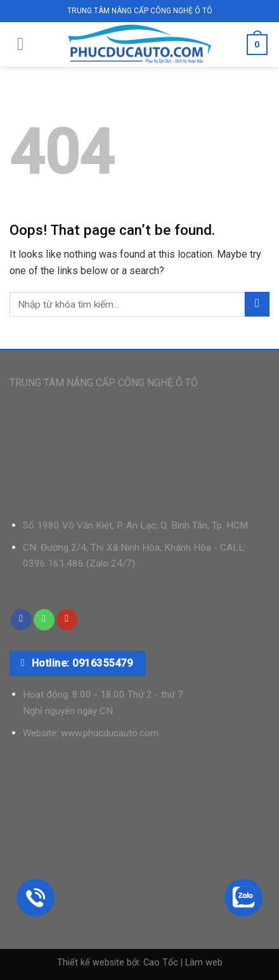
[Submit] (257, 304)
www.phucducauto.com (110, 733)
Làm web (204, 963)
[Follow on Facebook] (21, 620)
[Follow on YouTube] (67, 620)
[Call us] (44, 620)
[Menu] (21, 44)
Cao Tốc (161, 963)
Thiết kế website (91, 963)
